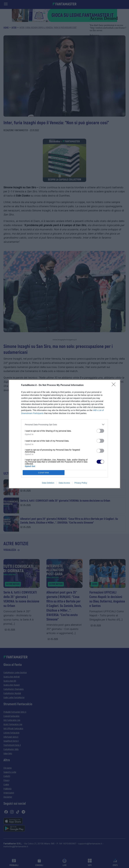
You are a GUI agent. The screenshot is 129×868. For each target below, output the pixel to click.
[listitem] (64, 424)
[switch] (100, 431)
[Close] (115, 385)
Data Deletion (48, 483)
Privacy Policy (81, 483)
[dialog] (64, 434)
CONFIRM (44, 473)
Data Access (64, 483)
